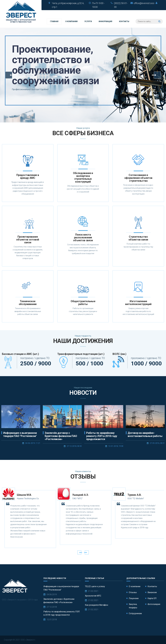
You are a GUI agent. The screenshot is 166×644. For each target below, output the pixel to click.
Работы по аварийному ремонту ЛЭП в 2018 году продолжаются (102, 436)
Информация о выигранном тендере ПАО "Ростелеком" (20, 434)
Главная (54, 21)
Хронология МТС (93, 596)
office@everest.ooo (144, 3)
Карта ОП (152, 598)
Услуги (88, 21)
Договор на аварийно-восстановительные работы (145, 434)
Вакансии (152, 592)
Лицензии (134, 598)
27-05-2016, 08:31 (157, 443)
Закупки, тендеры (133, 606)
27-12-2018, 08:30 (74, 446)
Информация (105, 21)
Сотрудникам (135, 613)
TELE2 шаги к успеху (95, 586)
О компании (71, 21)
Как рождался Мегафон (96, 605)
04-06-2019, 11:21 (33, 443)
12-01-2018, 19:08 (116, 446)
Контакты (124, 21)
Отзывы (133, 592)
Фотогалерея (154, 604)
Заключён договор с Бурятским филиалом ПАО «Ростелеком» (61, 436)
